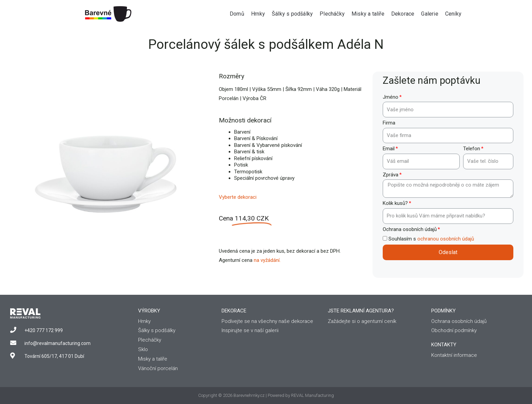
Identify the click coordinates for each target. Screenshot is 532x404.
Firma (389, 123)
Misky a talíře (368, 14)
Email (389, 149)
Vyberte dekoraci (238, 197)
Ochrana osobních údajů (410, 229)
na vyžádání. (267, 260)
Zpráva (391, 175)
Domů (237, 14)
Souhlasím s (431, 239)
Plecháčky (332, 14)
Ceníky (453, 14)
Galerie (430, 14)
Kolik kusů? (395, 203)
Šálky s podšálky (292, 14)
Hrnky (258, 14)
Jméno (391, 97)
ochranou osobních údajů (446, 239)
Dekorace (403, 14)
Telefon (472, 149)
